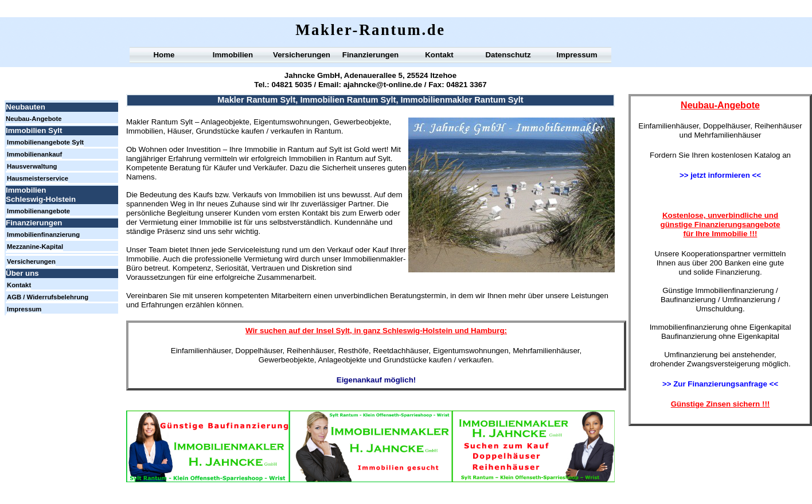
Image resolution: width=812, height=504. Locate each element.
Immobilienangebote (38, 211)
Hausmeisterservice (38, 178)
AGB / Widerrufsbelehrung (48, 297)
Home (164, 55)
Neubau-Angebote (34, 119)
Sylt (343, 331)
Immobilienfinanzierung (43, 235)
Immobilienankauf (34, 154)
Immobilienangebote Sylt (45, 142)
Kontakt (439, 55)
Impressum (577, 55)
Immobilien (233, 55)
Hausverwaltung (32, 166)
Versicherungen (302, 55)
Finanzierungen (370, 55)
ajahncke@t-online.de (383, 85)
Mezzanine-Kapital (35, 247)
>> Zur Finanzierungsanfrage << (720, 384)
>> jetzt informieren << (720, 175)
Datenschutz (508, 55)
